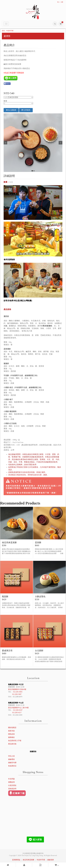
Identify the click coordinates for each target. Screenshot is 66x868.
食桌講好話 (12, 766)
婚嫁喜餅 (51, 860)
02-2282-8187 (18, 710)
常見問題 (11, 779)
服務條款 (11, 737)
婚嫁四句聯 (12, 763)
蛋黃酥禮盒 (16, 860)
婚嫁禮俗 (11, 759)
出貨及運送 (12, 785)
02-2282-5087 (17, 694)
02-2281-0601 (18, 692)
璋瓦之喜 (11, 756)
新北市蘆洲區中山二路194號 (18, 708)
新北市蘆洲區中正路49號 (17, 689)
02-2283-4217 (17, 713)
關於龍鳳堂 (12, 728)
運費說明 (11, 782)
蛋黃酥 (38, 543)
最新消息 (11, 731)
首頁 (3, 31)
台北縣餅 (39, 651)
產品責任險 (12, 744)
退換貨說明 (12, 789)
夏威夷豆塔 (7, 651)
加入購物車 (11, 110)
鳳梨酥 (5, 597)
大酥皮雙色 (40, 597)
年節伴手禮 (10, 31)
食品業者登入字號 (15, 741)
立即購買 (26, 110)
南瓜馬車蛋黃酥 (9, 543)
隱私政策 (11, 734)
